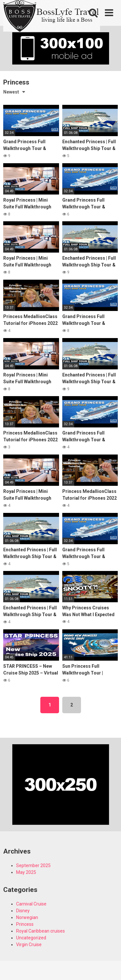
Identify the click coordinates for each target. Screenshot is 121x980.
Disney (23, 911)
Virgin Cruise (29, 945)
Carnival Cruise (31, 904)
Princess (25, 924)
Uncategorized (31, 938)
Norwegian (27, 917)
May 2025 (26, 872)
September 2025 (33, 865)
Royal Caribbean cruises (40, 931)
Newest (11, 92)
